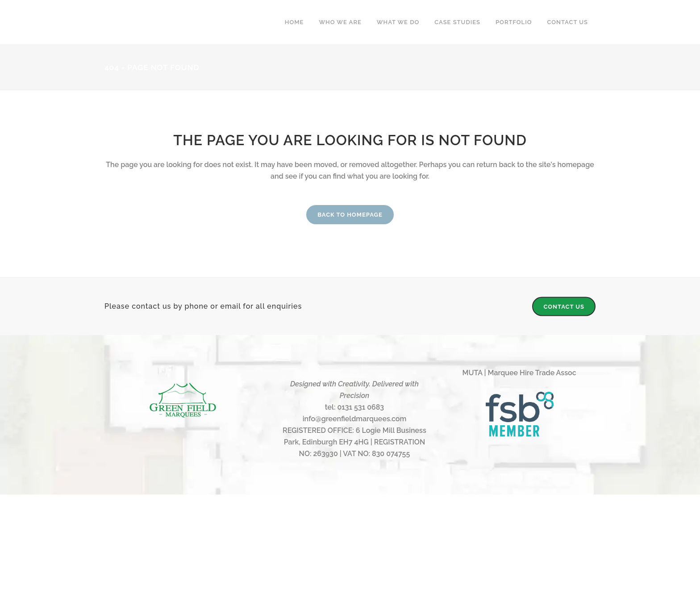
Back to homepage (350, 215)
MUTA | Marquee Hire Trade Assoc (519, 373)
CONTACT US (564, 307)
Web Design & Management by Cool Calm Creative (350, 559)
